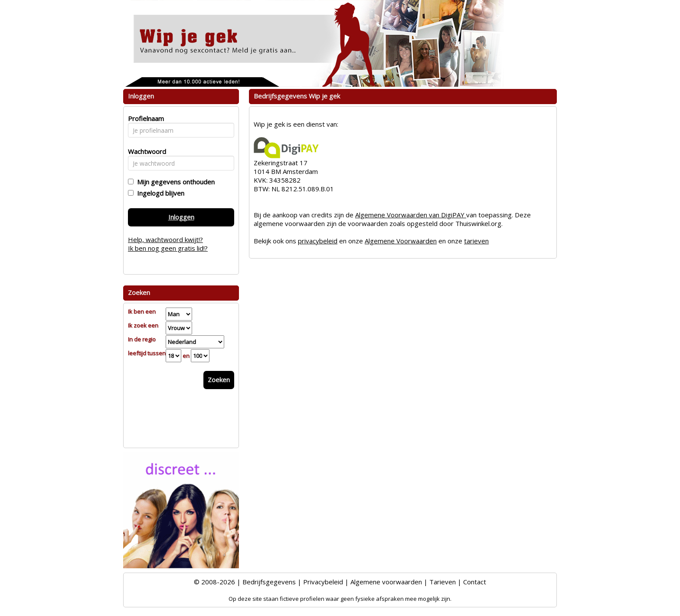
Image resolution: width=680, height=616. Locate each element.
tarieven (476, 241)
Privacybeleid (323, 582)
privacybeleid (318, 241)
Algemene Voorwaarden (401, 241)
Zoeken (219, 380)
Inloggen (181, 217)
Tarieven (443, 582)
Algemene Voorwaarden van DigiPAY (411, 215)
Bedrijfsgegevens (269, 582)
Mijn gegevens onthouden (174, 182)
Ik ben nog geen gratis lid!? (168, 248)
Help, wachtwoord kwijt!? (165, 239)
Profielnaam (145, 118)
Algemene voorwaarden (386, 582)
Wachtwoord (145, 151)
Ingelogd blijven (159, 193)
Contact (475, 582)
